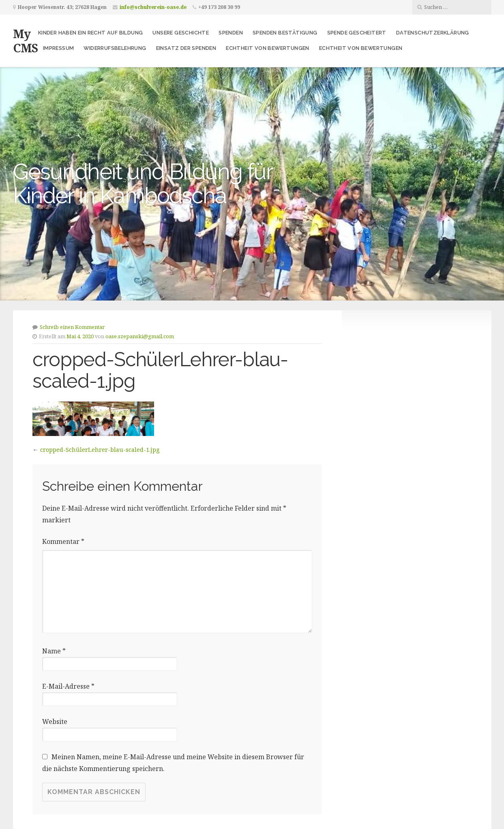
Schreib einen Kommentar (72, 327)
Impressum (59, 48)
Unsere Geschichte (181, 33)
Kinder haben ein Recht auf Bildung (91, 33)
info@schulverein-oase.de (153, 7)
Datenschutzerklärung (433, 33)
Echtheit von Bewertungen (268, 48)
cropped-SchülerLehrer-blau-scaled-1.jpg (100, 450)
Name (54, 651)
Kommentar (63, 541)
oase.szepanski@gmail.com (140, 336)
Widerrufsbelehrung (115, 48)
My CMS (25, 41)
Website (55, 722)
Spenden (231, 33)
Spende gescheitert (357, 33)
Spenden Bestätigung (285, 33)
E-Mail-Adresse (68, 686)
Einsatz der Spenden (186, 48)
